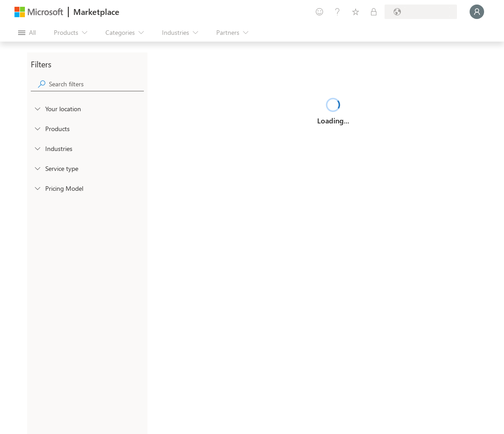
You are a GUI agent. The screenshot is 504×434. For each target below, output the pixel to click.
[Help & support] (338, 12)
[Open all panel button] (27, 33)
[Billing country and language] (421, 12)
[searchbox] (96, 84)
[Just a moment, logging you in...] (477, 12)
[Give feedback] (319, 12)
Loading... (333, 120)
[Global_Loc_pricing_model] (37, 188)
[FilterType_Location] (37, 108)
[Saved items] (356, 12)
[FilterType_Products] (37, 128)
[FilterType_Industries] (37, 148)
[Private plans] (374, 12)
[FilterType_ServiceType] (37, 168)
